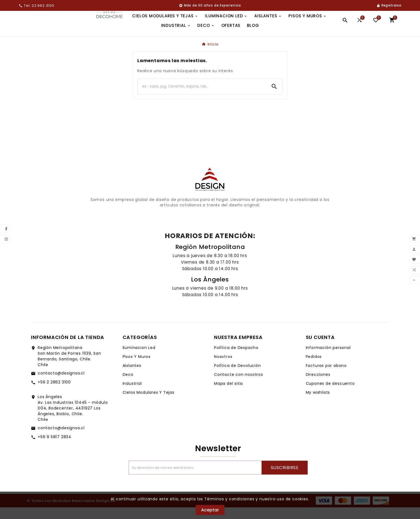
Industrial (132, 395)
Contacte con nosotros (239, 386)
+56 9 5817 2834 (55, 448)
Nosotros (223, 368)
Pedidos (314, 368)
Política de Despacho (236, 359)
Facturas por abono (326, 377)
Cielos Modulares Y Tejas (149, 404)
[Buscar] (202, 98)
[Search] (274, 98)
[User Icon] (389, 5)
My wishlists (318, 404)
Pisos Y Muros (137, 368)
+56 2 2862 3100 (54, 394)
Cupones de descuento (330, 395)
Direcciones (318, 386)
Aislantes (132, 377)
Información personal (328, 359)
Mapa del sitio (229, 395)
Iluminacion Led (139, 359)
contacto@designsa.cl (61, 385)
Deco (128, 386)
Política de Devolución (238, 377)
